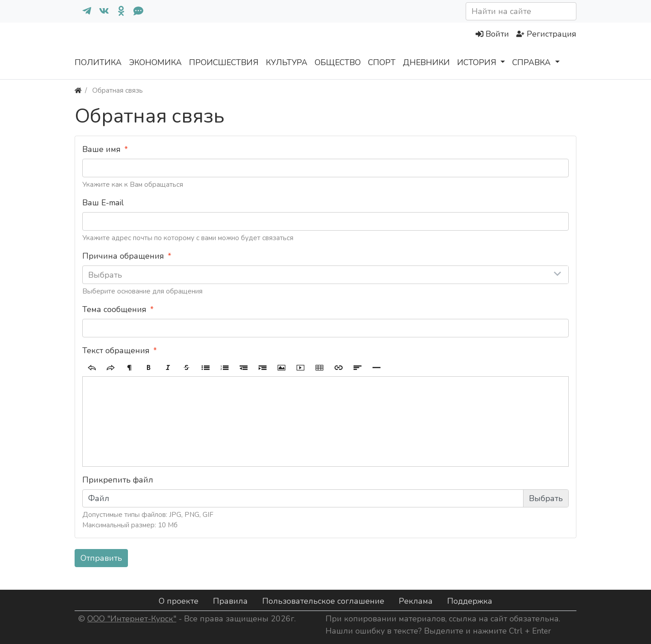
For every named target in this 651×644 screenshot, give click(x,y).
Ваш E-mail (103, 203)
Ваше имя (101, 149)
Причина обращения (123, 256)
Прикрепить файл (118, 480)
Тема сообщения (114, 309)
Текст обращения (116, 350)
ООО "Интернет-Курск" (132, 619)
